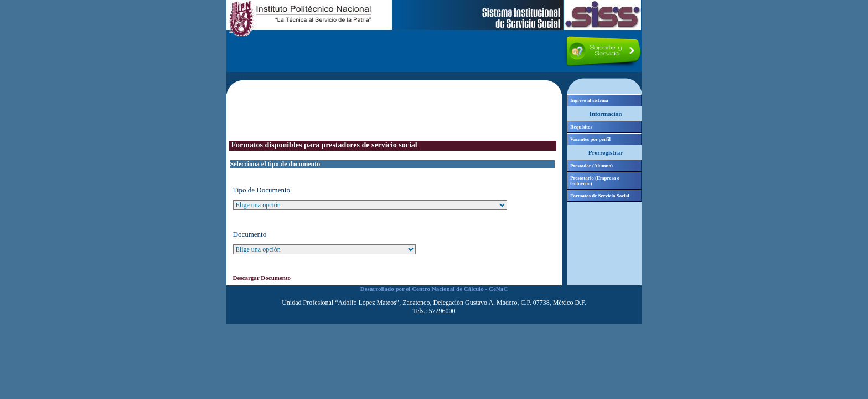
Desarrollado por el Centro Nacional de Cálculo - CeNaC (434, 289)
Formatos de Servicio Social (600, 196)
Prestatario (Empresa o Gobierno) (595, 181)
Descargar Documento (262, 278)
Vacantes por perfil (590, 139)
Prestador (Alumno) (591, 166)
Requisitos (581, 127)
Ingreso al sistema (589, 100)
